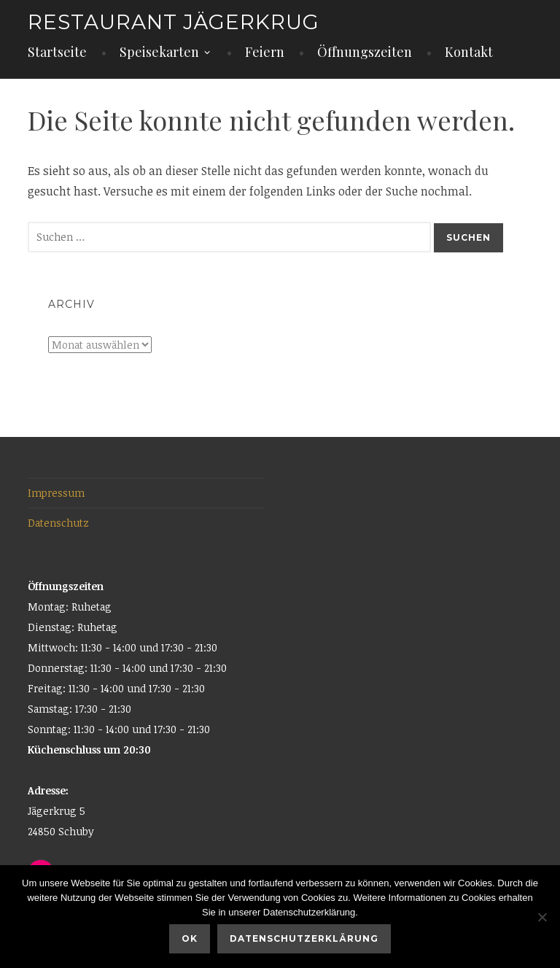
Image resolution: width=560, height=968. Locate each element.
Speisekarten (159, 52)
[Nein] (542, 917)
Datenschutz (58, 523)
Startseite (57, 52)
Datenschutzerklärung (304, 938)
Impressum (56, 493)
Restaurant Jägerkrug (174, 22)
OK (190, 938)
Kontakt (469, 52)
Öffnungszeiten (365, 52)
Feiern (265, 52)
